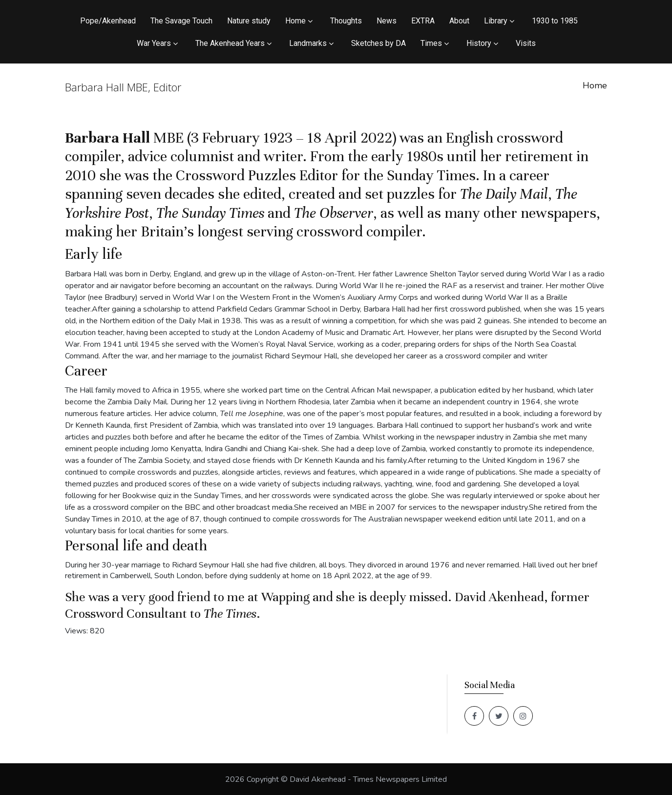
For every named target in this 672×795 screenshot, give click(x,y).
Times (431, 43)
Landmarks (308, 43)
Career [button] (86, 371)
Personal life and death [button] (136, 546)
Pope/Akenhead (108, 21)
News (387, 21)
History (479, 43)
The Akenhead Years (230, 43)
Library (496, 21)
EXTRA (423, 21)
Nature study (249, 21)
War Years (154, 43)
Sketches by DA (378, 43)
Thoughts (346, 21)
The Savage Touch (181, 21)
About (459, 21)
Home (295, 21)
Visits (526, 43)
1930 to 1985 (555, 21)
